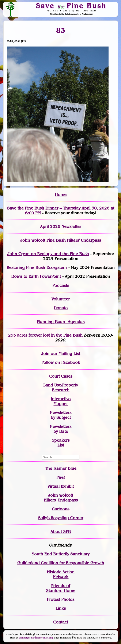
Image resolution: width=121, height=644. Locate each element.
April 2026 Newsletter (61, 227)
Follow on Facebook (61, 362)
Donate (61, 308)
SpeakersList (61, 443)
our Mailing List (65, 354)
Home (61, 195)
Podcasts (61, 286)
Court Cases (61, 376)
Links (61, 608)
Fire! (61, 478)
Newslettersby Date (61, 429)
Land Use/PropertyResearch (61, 388)
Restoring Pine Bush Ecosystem (37, 268)
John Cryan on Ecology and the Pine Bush (48, 254)
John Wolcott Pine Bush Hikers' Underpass (61, 240)
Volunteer (61, 299)
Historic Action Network (61, 574)
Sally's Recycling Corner (61, 518)
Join (45, 354)
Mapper (61, 404)
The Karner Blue (61, 468)
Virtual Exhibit (61, 486)
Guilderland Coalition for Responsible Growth (61, 563)
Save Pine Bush (71, 6)
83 (61, 30)
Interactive (61, 399)
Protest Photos (61, 599)
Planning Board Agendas (61, 322)
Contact (61, 622)
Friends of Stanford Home (61, 588)
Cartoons (61, 509)
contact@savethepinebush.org (36, 638)
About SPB (61, 532)
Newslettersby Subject (61, 415)
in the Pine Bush (58, 335)
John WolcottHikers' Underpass (61, 498)
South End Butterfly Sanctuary (61, 554)
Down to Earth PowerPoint (36, 276)
